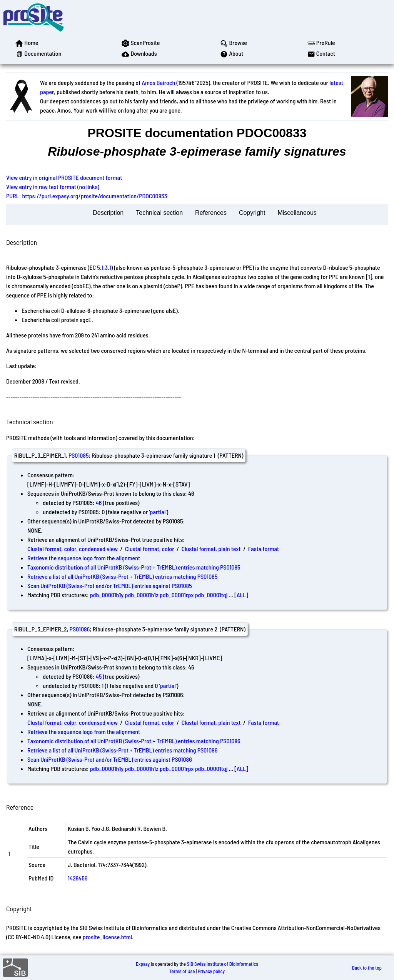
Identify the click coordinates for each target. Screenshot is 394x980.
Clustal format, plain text (211, 549)
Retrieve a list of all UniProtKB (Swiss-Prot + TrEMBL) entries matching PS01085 (122, 576)
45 (99, 676)
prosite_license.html (107, 937)
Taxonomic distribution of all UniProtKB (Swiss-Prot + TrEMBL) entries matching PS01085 (134, 567)
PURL (13, 196)
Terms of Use (182, 971)
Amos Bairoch (158, 82)
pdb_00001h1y (107, 595)
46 (99, 502)
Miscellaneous (297, 213)
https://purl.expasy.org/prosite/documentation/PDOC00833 (95, 196)
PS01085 (79, 455)
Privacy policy (211, 971)
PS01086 (80, 629)
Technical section (159, 213)
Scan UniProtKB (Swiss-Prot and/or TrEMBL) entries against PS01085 (110, 586)
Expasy (143, 964)
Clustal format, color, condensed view (73, 549)
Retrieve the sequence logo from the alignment (84, 558)
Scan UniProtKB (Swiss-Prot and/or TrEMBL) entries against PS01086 (110, 759)
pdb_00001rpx (177, 595)
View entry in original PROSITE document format (64, 177)
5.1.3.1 (104, 267)
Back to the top (367, 968)
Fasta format (264, 549)
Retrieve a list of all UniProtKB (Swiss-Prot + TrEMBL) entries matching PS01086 (122, 750)
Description (108, 213)
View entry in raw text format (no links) (53, 187)
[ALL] (241, 595)
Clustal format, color (150, 549)
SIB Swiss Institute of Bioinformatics (223, 964)
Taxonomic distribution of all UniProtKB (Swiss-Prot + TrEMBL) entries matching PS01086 (134, 741)
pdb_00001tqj (211, 595)
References (211, 213)
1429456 (78, 878)
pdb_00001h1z (141, 595)
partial (158, 512)
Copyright (252, 213)
